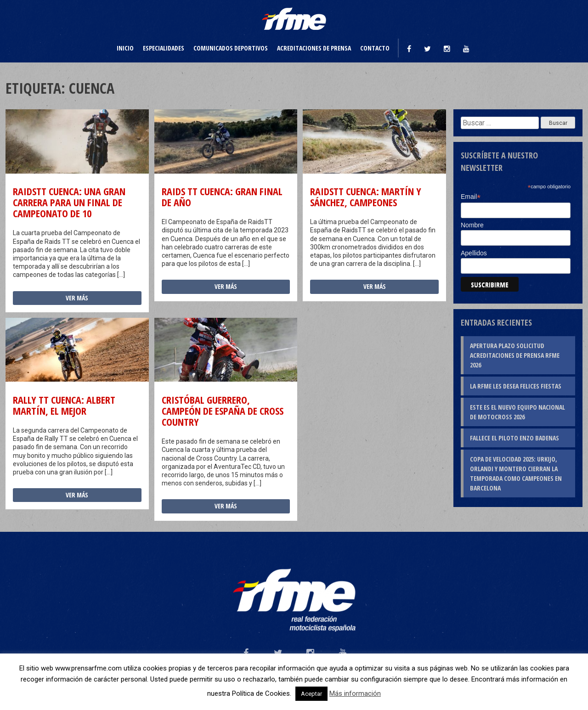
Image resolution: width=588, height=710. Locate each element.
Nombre (472, 225)
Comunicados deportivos (231, 48)
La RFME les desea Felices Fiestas (516, 386)
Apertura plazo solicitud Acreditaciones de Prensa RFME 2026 (515, 355)
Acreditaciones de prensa (314, 48)
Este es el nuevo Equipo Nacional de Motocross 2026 (517, 412)
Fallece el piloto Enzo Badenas (514, 438)
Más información (355, 693)
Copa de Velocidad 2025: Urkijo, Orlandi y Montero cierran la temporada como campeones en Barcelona (516, 473)
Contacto (375, 48)
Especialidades (164, 48)
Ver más (77, 298)
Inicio (125, 48)
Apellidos (474, 253)
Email (471, 197)
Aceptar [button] (311, 694)
